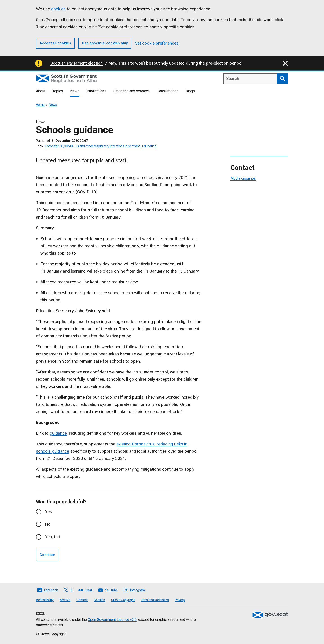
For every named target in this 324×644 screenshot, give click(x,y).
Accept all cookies (55, 43)
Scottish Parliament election (76, 63)
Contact (82, 600)
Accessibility (45, 600)
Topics (58, 91)
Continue (47, 555)
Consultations (168, 91)
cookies (58, 9)
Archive (65, 600)
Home (40, 105)
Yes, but (53, 537)
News (75, 91)
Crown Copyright (123, 600)
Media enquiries (243, 178)
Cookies (99, 600)
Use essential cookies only (105, 43)
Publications (96, 91)
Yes (48, 512)
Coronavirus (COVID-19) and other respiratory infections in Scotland (93, 146)
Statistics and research (132, 91)
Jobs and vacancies (155, 600)
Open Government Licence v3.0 (112, 620)
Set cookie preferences (157, 43)
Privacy (180, 600)
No (48, 524)
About (41, 91)
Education (149, 146)
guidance (58, 433)
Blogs (190, 91)
